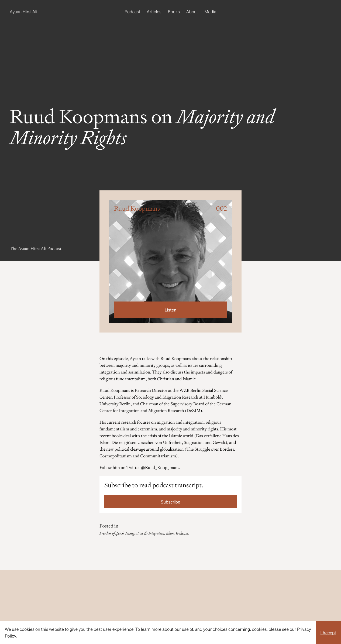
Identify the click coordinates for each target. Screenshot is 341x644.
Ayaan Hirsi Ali (23, 11)
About (192, 11)
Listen (170, 310)
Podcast (133, 11)
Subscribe (171, 502)
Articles (154, 11)
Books (174, 11)
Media (211, 11)
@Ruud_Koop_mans (160, 467)
